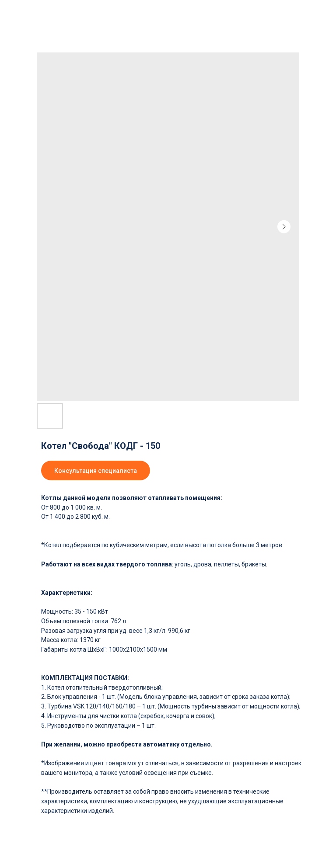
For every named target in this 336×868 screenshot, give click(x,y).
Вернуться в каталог (36, 12)
